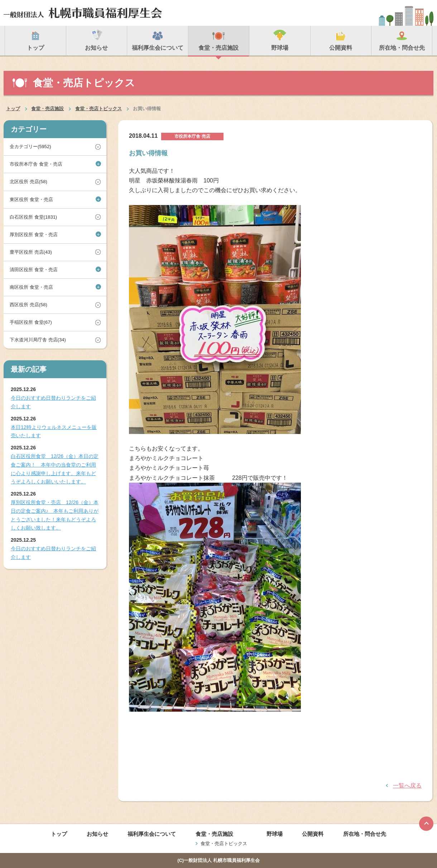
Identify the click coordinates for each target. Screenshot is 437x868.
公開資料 (313, 834)
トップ (13, 109)
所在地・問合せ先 (365, 834)
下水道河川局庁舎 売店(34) (38, 340)
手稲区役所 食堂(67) (31, 322)
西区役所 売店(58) (28, 305)
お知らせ (97, 834)
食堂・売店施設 (47, 109)
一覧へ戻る (407, 786)
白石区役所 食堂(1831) (33, 217)
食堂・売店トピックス (99, 109)
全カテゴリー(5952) (30, 147)
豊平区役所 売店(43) (31, 252)
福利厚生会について (152, 834)
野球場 (275, 834)
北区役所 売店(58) (28, 182)
